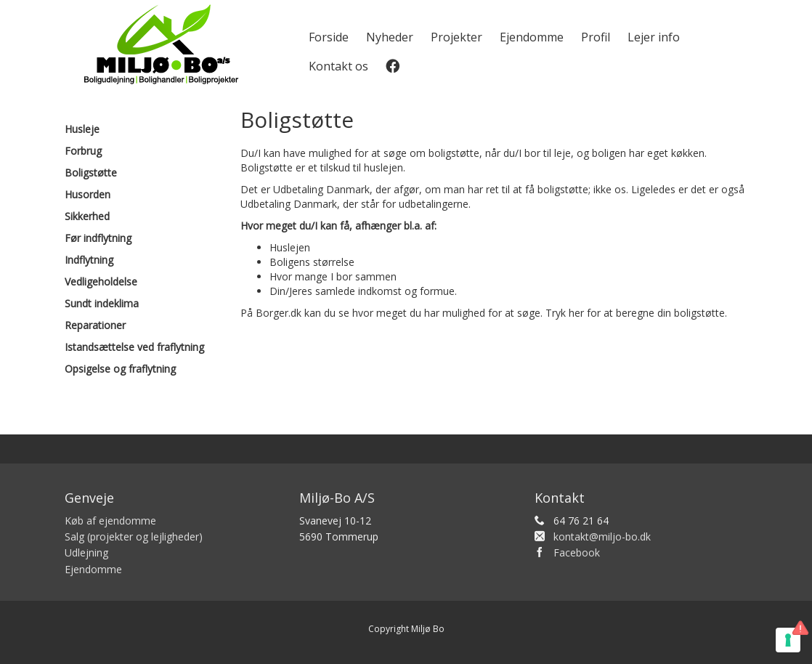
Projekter (456, 37)
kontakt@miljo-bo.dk (602, 537)
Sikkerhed (87, 216)
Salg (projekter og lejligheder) (134, 537)
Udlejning (86, 552)
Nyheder (390, 37)
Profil (596, 37)
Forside (329, 37)
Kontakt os (338, 66)
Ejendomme (532, 37)
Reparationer (95, 325)
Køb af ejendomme (110, 521)
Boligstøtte (91, 173)
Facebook (577, 552)
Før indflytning (98, 238)
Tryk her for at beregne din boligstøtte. (636, 313)
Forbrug (83, 151)
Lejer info (654, 37)
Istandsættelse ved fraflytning (134, 347)
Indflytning (89, 260)
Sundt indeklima (102, 303)
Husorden (88, 194)
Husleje (82, 129)
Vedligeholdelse (101, 282)
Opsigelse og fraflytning (120, 369)
